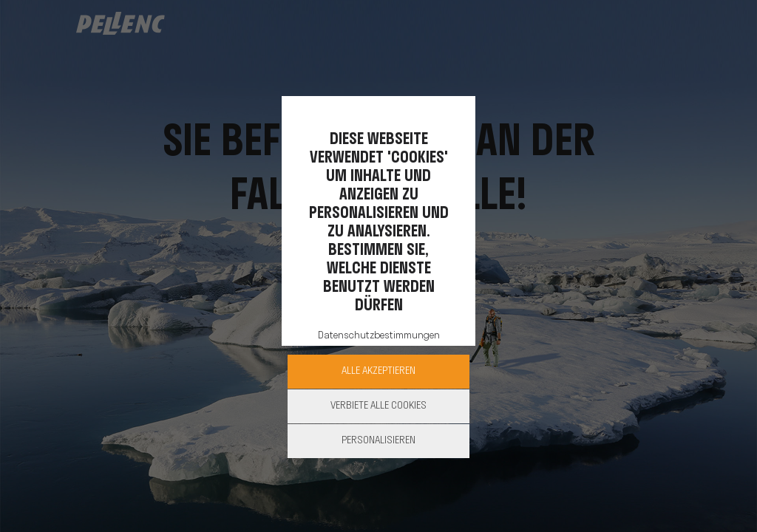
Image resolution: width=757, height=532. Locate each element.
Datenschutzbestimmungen (379, 336)
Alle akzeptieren (378, 371)
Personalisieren (378, 441)
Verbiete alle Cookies (378, 406)
